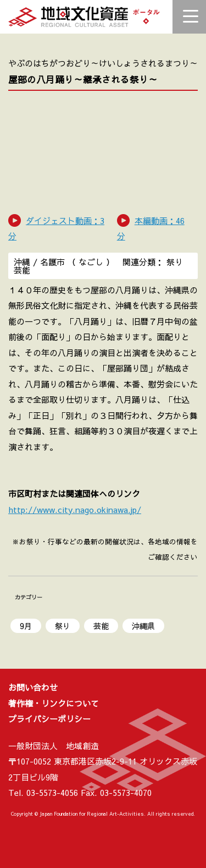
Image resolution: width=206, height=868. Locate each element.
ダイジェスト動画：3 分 (56, 228)
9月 (26, 626)
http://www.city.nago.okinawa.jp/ (75, 509)
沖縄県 (143, 626)
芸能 (101, 626)
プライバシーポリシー (49, 719)
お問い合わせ (33, 687)
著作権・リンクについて (54, 703)
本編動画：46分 (151, 228)
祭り (63, 626)
